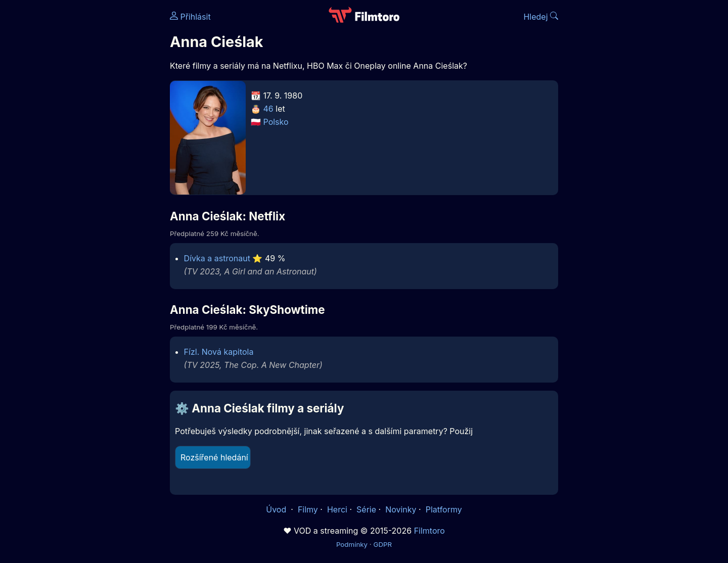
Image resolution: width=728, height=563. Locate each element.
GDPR (382, 544)
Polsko (276, 122)
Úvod (277, 509)
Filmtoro (429, 531)
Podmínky (352, 544)
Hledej (541, 17)
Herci (337, 509)
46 (268, 109)
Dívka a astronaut (217, 258)
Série (366, 509)
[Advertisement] (97, 156)
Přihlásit (190, 17)
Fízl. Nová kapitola (219, 352)
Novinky (401, 509)
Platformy (444, 509)
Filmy (308, 509)
